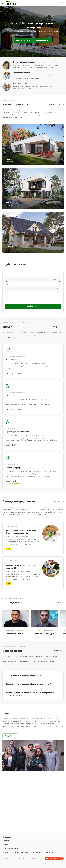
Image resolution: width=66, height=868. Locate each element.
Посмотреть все (56, 104)
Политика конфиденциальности (29, 859)
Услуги (5, 844)
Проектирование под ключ (17, 431)
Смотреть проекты (23, 40)
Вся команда (58, 602)
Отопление (10, 395)
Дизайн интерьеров (14, 467)
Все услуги (58, 327)
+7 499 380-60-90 (12, 848)
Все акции (59, 501)
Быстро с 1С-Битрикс (53, 858)
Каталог (6, 841)
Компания (7, 837)
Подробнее (10, 736)
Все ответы (58, 651)
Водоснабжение (13, 359)
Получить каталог (43, 40)
